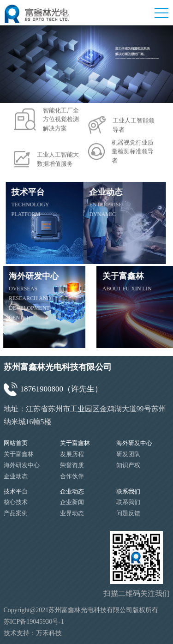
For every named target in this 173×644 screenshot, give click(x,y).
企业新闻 (72, 502)
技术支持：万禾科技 (33, 633)
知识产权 (128, 465)
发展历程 (72, 454)
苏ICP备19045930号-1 (34, 622)
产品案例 (16, 513)
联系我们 (128, 502)
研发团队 (128, 454)
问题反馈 (128, 513)
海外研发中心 (22, 465)
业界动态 (72, 513)
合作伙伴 (72, 476)
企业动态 (16, 476)
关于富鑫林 (19, 454)
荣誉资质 (72, 465)
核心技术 (16, 502)
